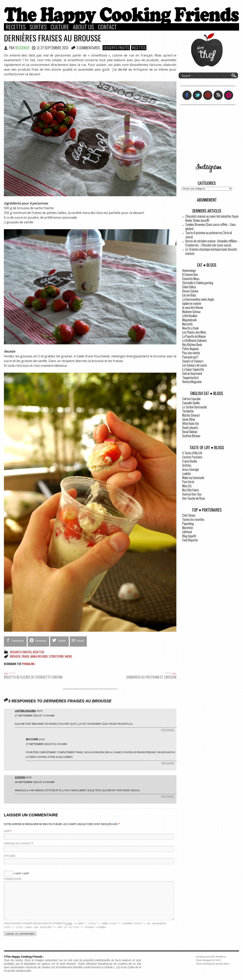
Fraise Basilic (190, 461)
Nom (7, 831)
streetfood (56, 656)
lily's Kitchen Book (192, 345)
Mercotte (187, 324)
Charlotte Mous (191, 279)
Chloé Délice (189, 287)
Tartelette (188, 411)
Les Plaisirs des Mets (194, 332)
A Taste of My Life (192, 453)
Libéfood (187, 532)
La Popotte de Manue (194, 336)
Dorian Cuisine (190, 291)
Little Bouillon (190, 316)
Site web (10, 856)
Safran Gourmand (192, 373)
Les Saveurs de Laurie (194, 365)
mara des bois (39, 656)
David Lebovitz (190, 428)
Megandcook (189, 320)
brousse (15, 656)
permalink (28, 664)
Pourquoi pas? (190, 357)
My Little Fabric (191, 490)
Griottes (187, 465)
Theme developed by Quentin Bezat (213, 964)
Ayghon (20, 777)
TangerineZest (190, 378)
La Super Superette (193, 369)
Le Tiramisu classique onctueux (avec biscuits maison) (211, 251)
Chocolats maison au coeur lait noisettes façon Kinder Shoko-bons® (212, 218)
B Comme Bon (190, 275)
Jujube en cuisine (192, 303)
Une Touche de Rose (194, 498)
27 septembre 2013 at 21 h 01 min (46, 744)
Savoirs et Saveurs (193, 361)
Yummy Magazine (192, 382)
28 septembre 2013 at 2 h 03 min (35, 782)
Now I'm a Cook (190, 328)
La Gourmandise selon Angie (198, 299)
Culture (60, 27)
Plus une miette (191, 353)
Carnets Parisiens (192, 457)
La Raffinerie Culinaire (194, 340)
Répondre (168, 730)
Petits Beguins (191, 349)
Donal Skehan (190, 432)
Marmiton (188, 528)
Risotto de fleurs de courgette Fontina (33, 675)
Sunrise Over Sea (192, 494)
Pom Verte (188, 482)
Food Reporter (190, 540)
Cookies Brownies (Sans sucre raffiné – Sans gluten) (211, 227)
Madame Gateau (191, 312)
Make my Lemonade (193, 478)
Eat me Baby (189, 295)
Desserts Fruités (116, 48)
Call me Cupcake (191, 399)
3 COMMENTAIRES (88, 48)
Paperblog (188, 524)
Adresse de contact (17, 844)
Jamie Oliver (189, 419)
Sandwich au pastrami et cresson (151, 675)
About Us (83, 27)
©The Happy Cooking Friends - (24, 957)
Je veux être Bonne (193, 308)
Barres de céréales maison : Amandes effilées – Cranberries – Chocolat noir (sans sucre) (212, 243)
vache (68, 656)
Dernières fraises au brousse (53, 38)
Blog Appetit (189, 536)
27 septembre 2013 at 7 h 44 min (35, 716)
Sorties (38, 27)
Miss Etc (187, 486)
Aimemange (189, 270)
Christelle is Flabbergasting (198, 283)
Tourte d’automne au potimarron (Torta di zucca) (209, 235)
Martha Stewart (191, 415)
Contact (107, 27)
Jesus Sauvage (191, 469)
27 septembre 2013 (54, 48)
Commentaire (13, 879)
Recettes (16, 27)
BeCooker (22, 48)
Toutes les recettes (193, 519)
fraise (26, 656)
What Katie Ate (191, 423)
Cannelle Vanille (191, 403)
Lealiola (186, 474)
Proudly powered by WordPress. (211, 957)
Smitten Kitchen (191, 436)
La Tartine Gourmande (195, 407)
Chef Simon (189, 515)
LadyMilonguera (25, 711)
